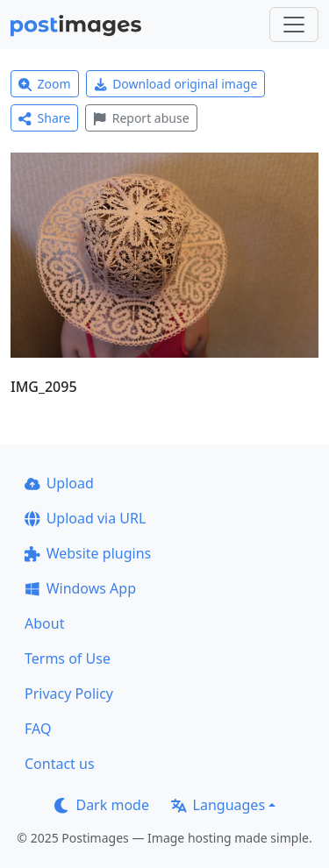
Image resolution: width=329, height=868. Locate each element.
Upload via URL (85, 518)
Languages (218, 805)
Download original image (176, 84)
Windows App (80, 588)
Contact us (60, 764)
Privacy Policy (69, 694)
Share (44, 118)
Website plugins (88, 553)
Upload (59, 483)
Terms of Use (68, 658)
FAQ (38, 729)
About (44, 623)
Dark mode (102, 805)
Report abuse (141, 118)
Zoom (45, 84)
